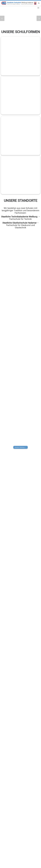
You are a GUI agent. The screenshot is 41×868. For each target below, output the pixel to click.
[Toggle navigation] (38, 8)
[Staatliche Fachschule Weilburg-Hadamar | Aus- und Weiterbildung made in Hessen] (19, 3)
